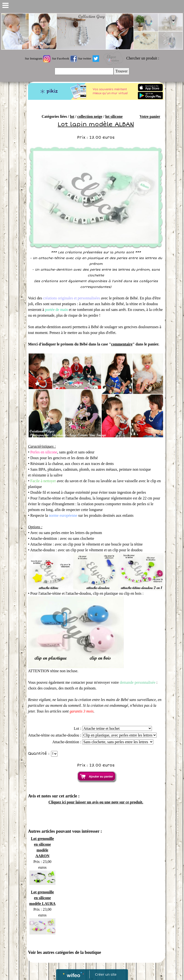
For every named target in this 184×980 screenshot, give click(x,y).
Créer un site (106, 974)
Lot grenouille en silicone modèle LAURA (42, 898)
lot (72, 116)
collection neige (90, 116)
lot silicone (114, 116)
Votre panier (150, 116)
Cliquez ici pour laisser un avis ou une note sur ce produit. (96, 802)
